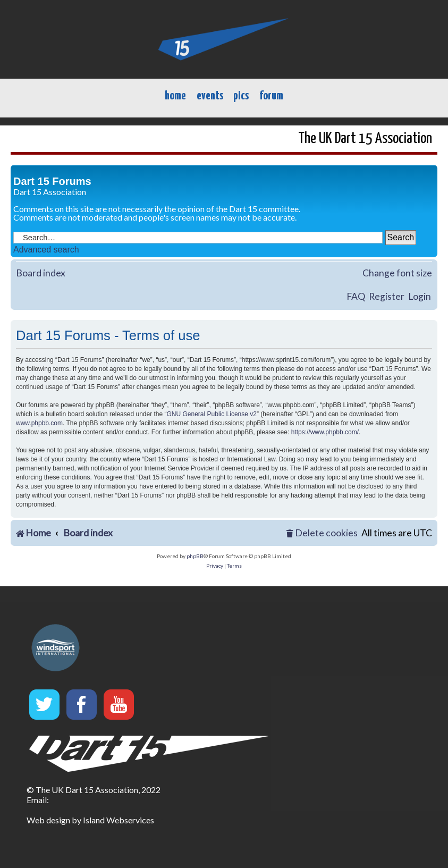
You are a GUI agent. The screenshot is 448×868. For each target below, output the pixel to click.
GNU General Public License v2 (212, 414)
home (175, 96)
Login (420, 296)
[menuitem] (322, 533)
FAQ (356, 296)
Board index (41, 273)
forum (271, 96)
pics (241, 96)
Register (387, 296)
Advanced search (46, 250)
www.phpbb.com (39, 423)
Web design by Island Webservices (90, 820)
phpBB (195, 556)
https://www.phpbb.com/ (325, 432)
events (210, 96)
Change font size (397, 273)
